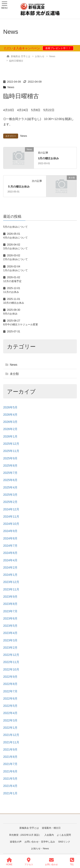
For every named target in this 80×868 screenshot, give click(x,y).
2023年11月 (11, 589)
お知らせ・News (40, 848)
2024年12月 (11, 509)
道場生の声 (16, 842)
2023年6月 (10, 618)
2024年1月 (10, 575)
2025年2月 (10, 502)
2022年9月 (10, 677)
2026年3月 (10, 422)
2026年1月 (10, 436)
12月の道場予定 (12, 281)
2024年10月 (11, 524)
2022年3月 (10, 720)
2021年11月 (11, 742)
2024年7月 (10, 546)
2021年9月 (10, 749)
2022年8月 (10, 684)
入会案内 (49, 835)
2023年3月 (10, 640)
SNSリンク (64, 842)
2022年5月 (10, 706)
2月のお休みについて (15, 259)
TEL (72, 862)
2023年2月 (10, 648)
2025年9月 (10, 458)
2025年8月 (10, 466)
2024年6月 (10, 553)
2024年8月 (10, 538)
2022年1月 (10, 728)
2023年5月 (10, 626)
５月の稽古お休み (19, 187)
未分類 (14, 374)
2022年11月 (11, 662)
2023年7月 (10, 611)
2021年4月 (10, 786)
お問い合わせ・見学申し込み (40, 842)
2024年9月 (10, 531)
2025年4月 (10, 487)
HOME (9, 862)
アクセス (29, 862)
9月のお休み (10, 314)
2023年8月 (10, 604)
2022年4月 (10, 713)
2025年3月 (10, 495)
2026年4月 (10, 415)
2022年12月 (11, 655)
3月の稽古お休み (48, 158)
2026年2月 (10, 429)
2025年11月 (11, 451)
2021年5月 (10, 779)
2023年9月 (10, 597)
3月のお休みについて (15, 248)
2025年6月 (10, 480)
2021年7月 (10, 764)
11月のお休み (11, 292)
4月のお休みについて (15, 238)
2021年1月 (10, 793)
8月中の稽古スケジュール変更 (21, 325)
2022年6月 (10, 699)
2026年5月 (10, 407)
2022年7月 (10, 691)
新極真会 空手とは (29, 828)
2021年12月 (11, 735)
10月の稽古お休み (14, 303)
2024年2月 (10, 567)
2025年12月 (11, 444)
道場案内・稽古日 (51, 828)
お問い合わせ (51, 862)
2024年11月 (11, 517)
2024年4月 (10, 560)
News (11, 87)
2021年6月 (10, 771)
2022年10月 (11, 669)
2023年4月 (10, 633)
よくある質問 (64, 835)
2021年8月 (10, 757)
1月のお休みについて (15, 270)
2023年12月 (11, 582)
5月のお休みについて (15, 227)
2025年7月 (10, 473)
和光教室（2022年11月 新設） (25, 835)
